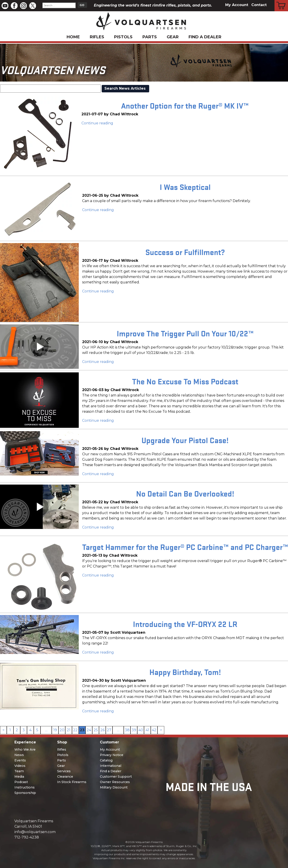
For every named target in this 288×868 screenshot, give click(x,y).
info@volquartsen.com (35, 832)
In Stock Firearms (72, 782)
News (19, 755)
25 (96, 730)
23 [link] (82, 730)
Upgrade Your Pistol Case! (185, 440)
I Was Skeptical (185, 187)
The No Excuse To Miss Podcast (185, 381)
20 (62, 730)
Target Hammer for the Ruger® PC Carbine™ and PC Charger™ (185, 547)
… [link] (46, 730)
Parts (150, 37)
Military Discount (114, 787)
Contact (259, 5)
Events (20, 760)
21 (69, 730)
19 (55, 730)
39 (134, 730)
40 (141, 730)
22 (75, 730)
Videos (20, 766)
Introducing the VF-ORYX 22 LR (185, 624)
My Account (237, 5)
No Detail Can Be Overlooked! (185, 493)
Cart (281, 1)
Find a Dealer (205, 37)
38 (127, 730)
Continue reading (97, 123)
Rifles (97, 37)
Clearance (65, 777)
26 (102, 730)
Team (19, 771)
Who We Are (25, 750)
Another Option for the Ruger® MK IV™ (185, 105)
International (111, 766)
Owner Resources (115, 782)
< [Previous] (3, 730)
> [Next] (161, 730)
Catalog (106, 760)
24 (89, 730)
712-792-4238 (27, 837)
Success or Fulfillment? (185, 252)
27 (109, 730)
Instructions (25, 787)
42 (154, 730)
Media (19, 777)
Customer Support (116, 777)
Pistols (123, 37)
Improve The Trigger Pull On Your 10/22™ (185, 333)
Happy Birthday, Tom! (185, 672)
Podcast (21, 782)
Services (64, 771)
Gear (173, 37)
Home (73, 37)
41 (147, 730)
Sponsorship (25, 793)
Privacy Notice (112, 755)
